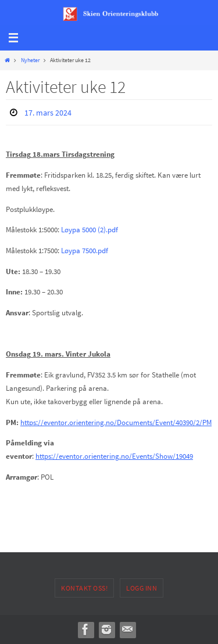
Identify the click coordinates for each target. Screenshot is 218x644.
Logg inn (142, 588)
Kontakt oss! (84, 588)
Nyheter (30, 60)
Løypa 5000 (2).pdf (90, 229)
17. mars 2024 (48, 113)
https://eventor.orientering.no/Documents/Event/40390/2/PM (116, 422)
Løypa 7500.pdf (85, 250)
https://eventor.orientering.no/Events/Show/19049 (114, 456)
